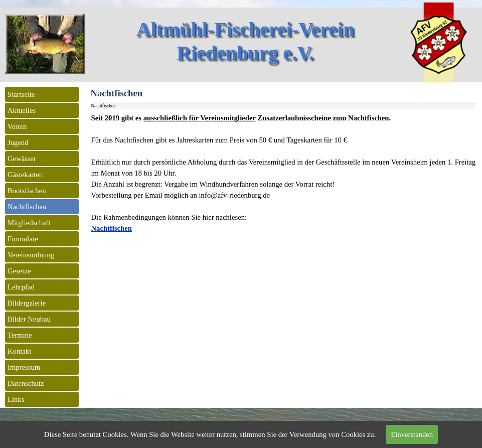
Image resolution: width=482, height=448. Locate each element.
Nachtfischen (112, 228)
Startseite (21, 94)
